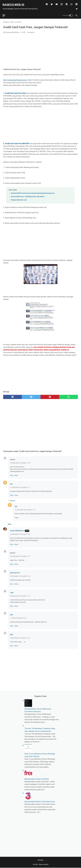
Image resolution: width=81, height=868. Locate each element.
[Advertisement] (40, 49)
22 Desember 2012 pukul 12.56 (20, 533)
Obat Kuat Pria (15, 571)
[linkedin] (66, 3)
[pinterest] (50, 395)
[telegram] (76, 7)
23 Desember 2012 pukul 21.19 (20, 555)
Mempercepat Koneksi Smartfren (37, 779)
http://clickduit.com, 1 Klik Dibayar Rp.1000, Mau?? (28, 195)
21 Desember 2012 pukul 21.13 (25, 508)
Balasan (13, 499)
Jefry (12, 591)
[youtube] (56, 3)
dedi (11, 633)
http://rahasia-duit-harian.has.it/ (15, 78)
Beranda (41, 860)
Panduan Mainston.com (19, 198)
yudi (11, 613)
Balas (12, 474)
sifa (11, 482)
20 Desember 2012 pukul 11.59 (20, 461)
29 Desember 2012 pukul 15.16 (20, 574)
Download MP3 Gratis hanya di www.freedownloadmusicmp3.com (33, 191)
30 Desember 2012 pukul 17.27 (20, 594)
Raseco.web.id (14, 3)
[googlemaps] (76, 3)
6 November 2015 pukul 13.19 (20, 636)
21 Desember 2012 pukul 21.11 (20, 486)
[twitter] (51, 3)
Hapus (16, 474)
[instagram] (61, 3)
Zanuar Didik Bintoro (17, 529)
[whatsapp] (71, 3)
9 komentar (31, 31)
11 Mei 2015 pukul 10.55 (18, 616)
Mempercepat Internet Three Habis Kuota (40, 801)
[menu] (4, 13)
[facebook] (46, 3)
